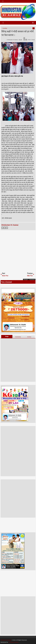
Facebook (2, 228)
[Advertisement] (18, 250)
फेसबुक (7, 336)
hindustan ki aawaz (13, 642)
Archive (29, 337)
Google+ (7, 228)
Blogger (26, 280)
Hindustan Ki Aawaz (13, 40)
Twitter (5, 228)
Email (33, 40)
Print (29, 40)
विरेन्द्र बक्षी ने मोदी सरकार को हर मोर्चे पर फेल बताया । (17, 33)
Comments (18, 337)
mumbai (5, 28)
